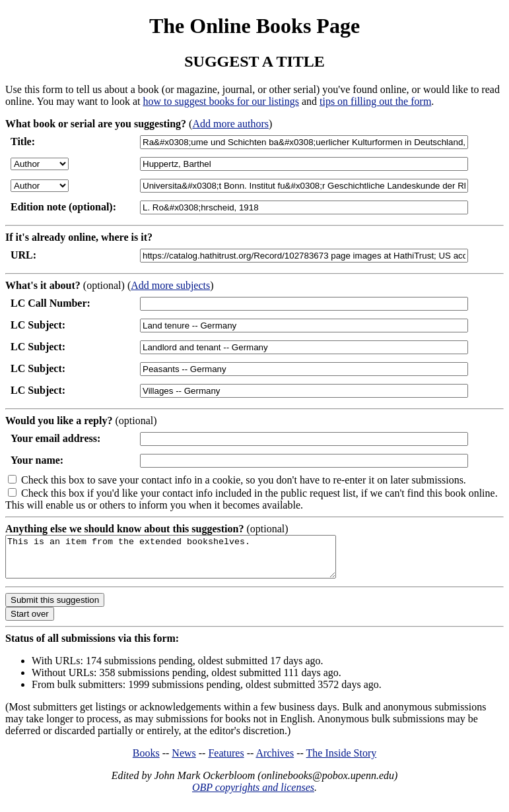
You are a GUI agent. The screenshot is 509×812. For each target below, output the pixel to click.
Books (146, 761)
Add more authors (230, 124)
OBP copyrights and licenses (253, 795)
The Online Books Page (254, 26)
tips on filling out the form (375, 101)
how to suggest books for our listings (221, 101)
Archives (275, 761)
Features (226, 761)
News (184, 761)
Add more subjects (170, 285)
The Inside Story (342, 761)
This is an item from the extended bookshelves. (190, 561)
